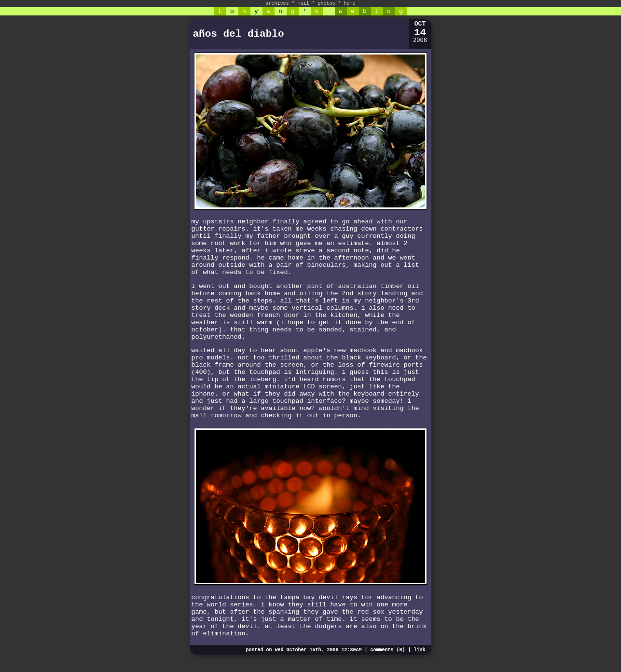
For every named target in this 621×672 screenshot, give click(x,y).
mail (303, 4)
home (350, 4)
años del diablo (239, 34)
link (419, 650)
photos (327, 4)
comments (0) (387, 650)
